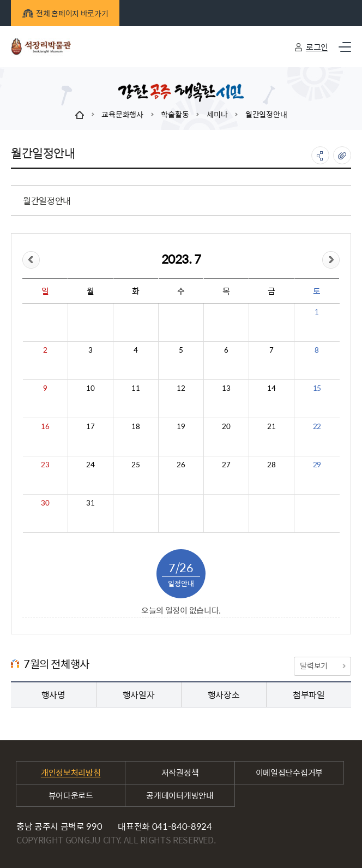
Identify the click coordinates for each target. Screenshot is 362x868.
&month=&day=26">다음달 (331, 260)
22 (317, 426)
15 (317, 388)
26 (181, 465)
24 (90, 465)
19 (181, 426)
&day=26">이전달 (31, 260)
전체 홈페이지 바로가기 (65, 13)
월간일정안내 (266, 114)
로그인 (317, 47)
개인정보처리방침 (71, 772)
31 (90, 503)
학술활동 (175, 114)
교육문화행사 (122, 114)
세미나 (217, 114)
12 (181, 388)
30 (45, 503)
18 (135, 426)
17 (90, 426)
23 (45, 465)
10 (90, 388)
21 (271, 426)
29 (317, 465)
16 (45, 426)
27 (226, 465)
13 (226, 388)
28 (271, 465)
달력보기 (322, 665)
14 (271, 388)
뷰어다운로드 (71, 795)
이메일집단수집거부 (289, 772)
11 (135, 388)
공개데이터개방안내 (180, 795)
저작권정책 (180, 772)
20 (226, 426)
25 (135, 465)
